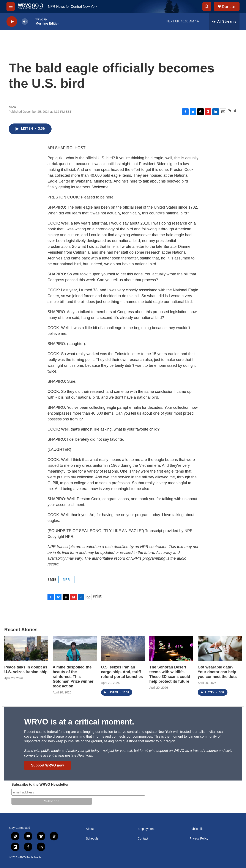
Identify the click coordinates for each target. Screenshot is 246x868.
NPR (67, 579)
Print (232, 111)
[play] (12, 22)
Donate (229, 7)
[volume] (25, 22)
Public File (196, 829)
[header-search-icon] (207, 6)
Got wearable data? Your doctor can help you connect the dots (217, 672)
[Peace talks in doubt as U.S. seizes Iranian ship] (26, 648)
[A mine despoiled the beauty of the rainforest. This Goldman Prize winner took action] (75, 648)
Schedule (92, 839)
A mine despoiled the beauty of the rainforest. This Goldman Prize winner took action (73, 677)
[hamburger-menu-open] (11, 6)
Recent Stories (21, 630)
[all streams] (224, 22)
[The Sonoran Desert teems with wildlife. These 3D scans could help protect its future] (171, 648)
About (90, 829)
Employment (146, 829)
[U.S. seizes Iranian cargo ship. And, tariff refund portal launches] (123, 648)
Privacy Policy (199, 839)
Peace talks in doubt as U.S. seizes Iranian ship (26, 670)
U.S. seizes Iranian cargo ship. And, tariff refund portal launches (122, 672)
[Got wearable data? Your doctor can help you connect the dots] (220, 648)
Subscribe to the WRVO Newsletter (40, 784)
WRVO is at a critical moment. (79, 722)
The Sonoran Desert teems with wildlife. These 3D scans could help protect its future (170, 674)
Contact (143, 839)
